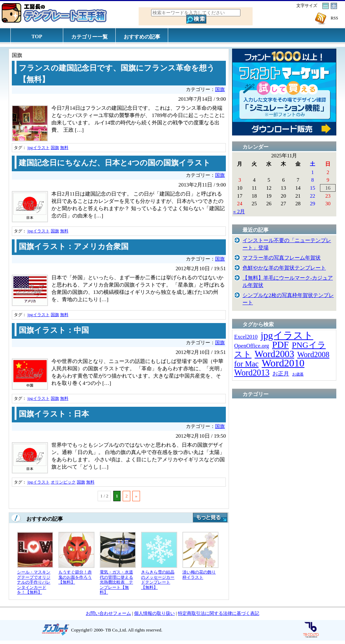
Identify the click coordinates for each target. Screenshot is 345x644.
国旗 (220, 89)
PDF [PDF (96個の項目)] (280, 345)
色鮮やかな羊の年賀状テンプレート (284, 268)
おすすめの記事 (142, 37)
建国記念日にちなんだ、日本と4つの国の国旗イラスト (115, 163)
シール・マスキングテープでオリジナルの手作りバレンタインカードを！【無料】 (34, 582)
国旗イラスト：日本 (54, 414)
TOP (37, 36)
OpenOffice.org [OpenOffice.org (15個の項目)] (252, 346)
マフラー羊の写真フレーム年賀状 (282, 258)
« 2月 (239, 211)
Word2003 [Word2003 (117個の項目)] (274, 354)
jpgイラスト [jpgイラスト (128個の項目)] (287, 335)
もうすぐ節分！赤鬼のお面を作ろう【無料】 (75, 577)
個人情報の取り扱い (154, 613)
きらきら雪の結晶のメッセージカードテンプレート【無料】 (158, 580)
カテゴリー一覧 (89, 37)
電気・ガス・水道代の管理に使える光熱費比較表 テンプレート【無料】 (116, 582)
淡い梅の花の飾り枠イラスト (199, 575)
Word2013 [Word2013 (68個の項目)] (252, 373)
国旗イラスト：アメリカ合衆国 (74, 247)
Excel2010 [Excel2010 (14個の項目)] (246, 337)
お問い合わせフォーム (108, 613)
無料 (64, 148)
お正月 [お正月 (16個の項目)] (281, 374)
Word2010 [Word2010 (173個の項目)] (283, 363)
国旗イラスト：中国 (54, 330)
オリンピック (63, 482)
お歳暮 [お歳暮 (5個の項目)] (298, 374)
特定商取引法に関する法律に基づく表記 (219, 613)
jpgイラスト (39, 148)
